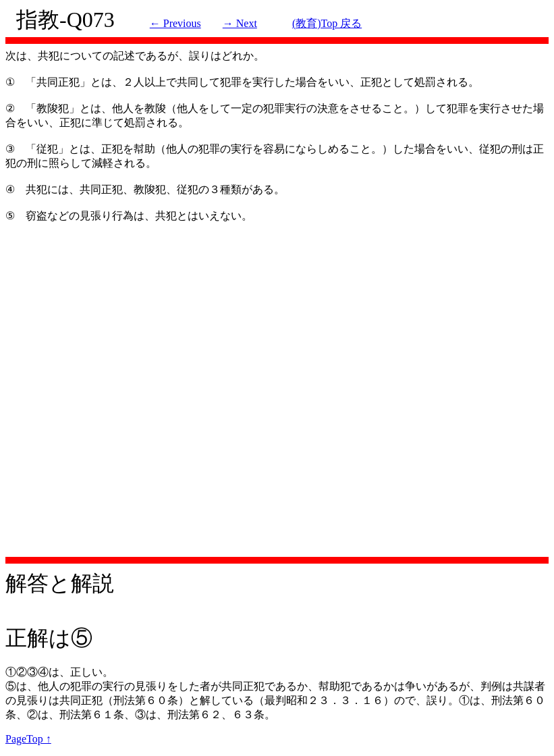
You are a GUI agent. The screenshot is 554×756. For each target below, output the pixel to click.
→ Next (240, 23)
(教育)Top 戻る (327, 23)
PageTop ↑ (28, 739)
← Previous (175, 23)
